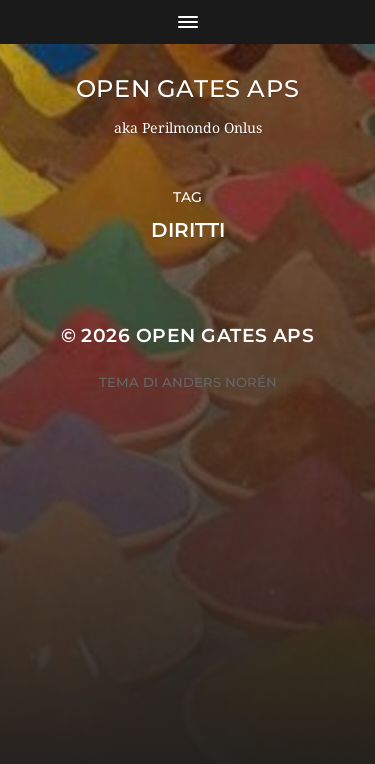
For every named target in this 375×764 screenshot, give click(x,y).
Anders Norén (219, 382)
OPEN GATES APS (187, 88)
